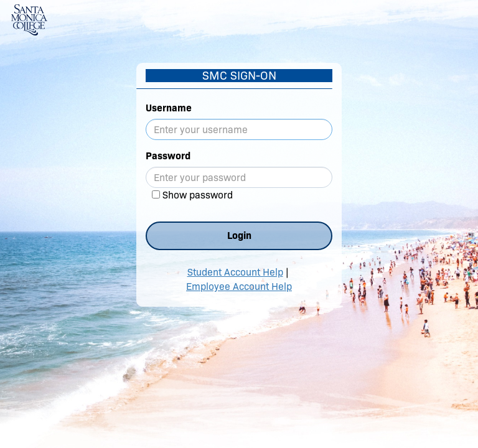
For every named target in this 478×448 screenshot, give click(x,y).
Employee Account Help (239, 287)
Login (239, 236)
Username (169, 108)
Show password (198, 195)
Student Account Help (235, 272)
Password (168, 156)
